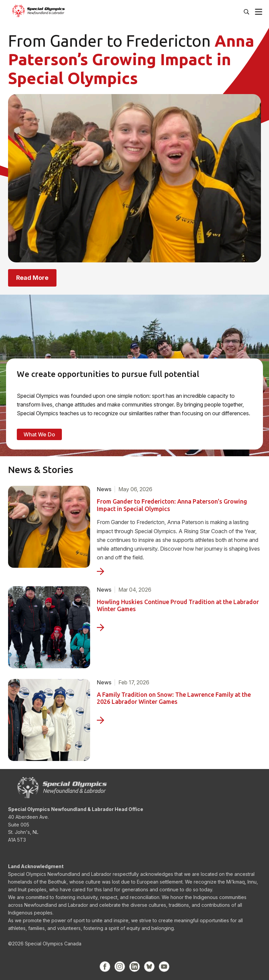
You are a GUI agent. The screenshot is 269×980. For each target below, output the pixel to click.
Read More (32, 278)
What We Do (39, 434)
